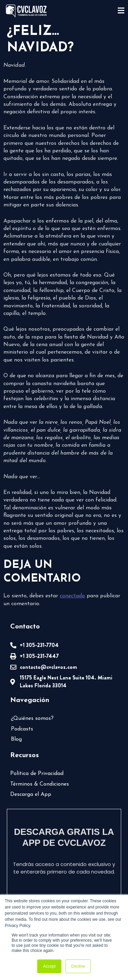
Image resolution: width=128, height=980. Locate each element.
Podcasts (22, 729)
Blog (16, 739)
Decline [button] (78, 966)
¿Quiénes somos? (32, 718)
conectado (72, 596)
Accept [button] (49, 966)
